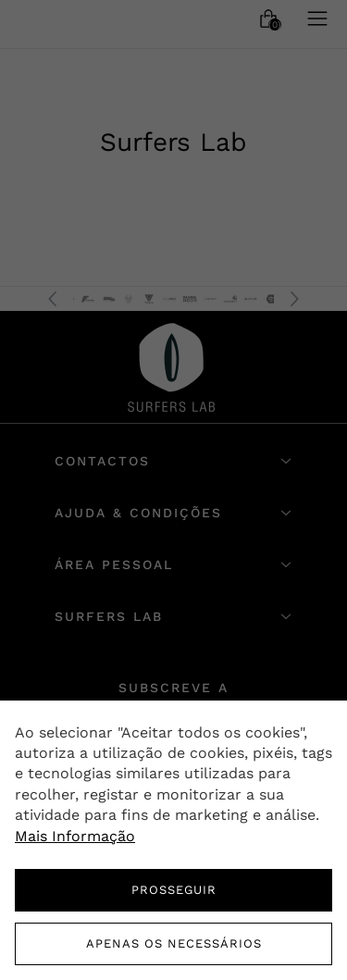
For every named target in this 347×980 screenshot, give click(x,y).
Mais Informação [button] (75, 836)
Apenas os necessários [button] (174, 943)
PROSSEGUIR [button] (174, 890)
